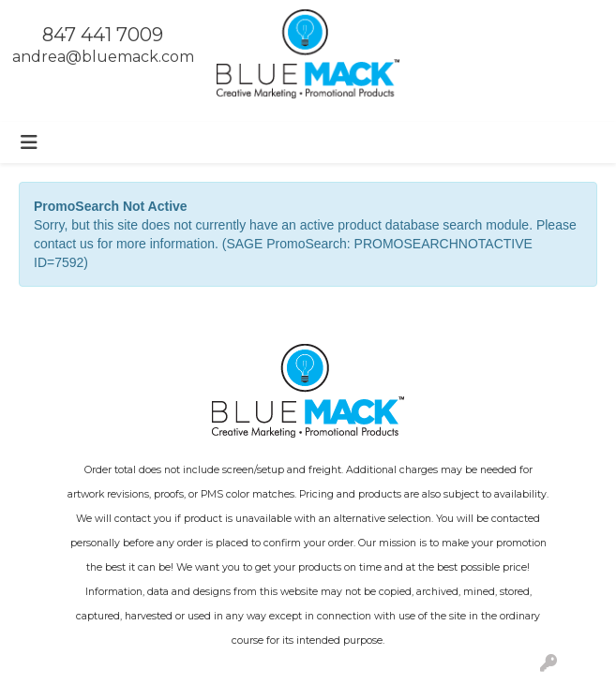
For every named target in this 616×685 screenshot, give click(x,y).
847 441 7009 (103, 35)
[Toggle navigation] (29, 142)
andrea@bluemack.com (103, 57)
